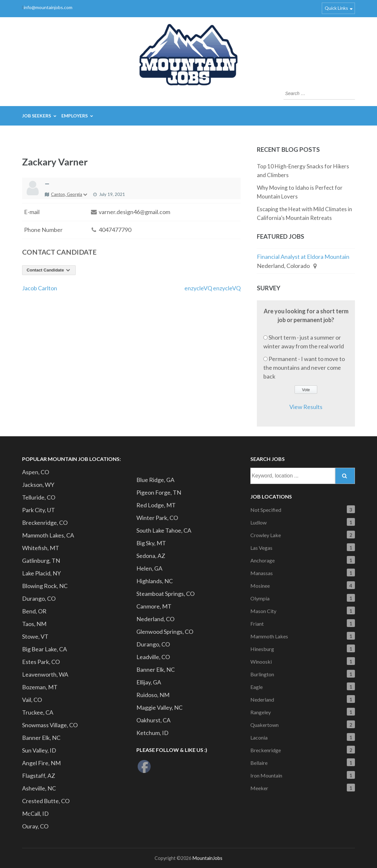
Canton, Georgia (69, 194)
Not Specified (266, 510)
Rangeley (261, 712)
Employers (75, 116)
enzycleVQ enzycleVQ (213, 288)
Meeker (259, 788)
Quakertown (264, 725)
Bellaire (259, 763)
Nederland (262, 699)
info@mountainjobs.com (48, 7)
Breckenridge (266, 750)
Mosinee (260, 586)
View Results (306, 407)
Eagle (257, 687)
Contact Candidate (49, 270)
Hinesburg (262, 649)
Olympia (260, 598)
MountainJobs (207, 858)
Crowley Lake (266, 535)
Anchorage (263, 560)
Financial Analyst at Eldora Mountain (303, 257)
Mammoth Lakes (269, 636)
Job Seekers (37, 116)
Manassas (262, 573)
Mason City (263, 611)
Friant (257, 624)
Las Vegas (261, 548)
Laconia (259, 737)
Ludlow (258, 522)
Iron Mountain (266, 775)
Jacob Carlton (40, 288)
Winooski (261, 662)
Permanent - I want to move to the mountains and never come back (304, 368)
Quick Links (336, 8)
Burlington (262, 674)
